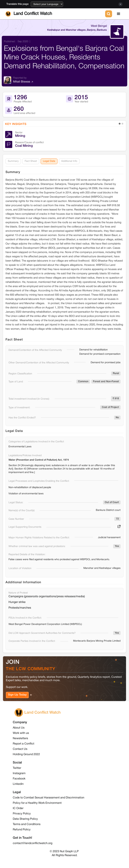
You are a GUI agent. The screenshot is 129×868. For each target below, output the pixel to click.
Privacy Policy (22, 814)
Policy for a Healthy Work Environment (37, 803)
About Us (19, 728)
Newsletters (20, 738)
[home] (55, 14)
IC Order (18, 808)
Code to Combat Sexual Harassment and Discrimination (49, 798)
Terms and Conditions (27, 824)
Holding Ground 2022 (26, 754)
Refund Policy (22, 830)
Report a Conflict (24, 744)
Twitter (17, 768)
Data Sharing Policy (25, 819)
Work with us (21, 733)
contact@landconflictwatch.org (33, 843)
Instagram (19, 773)
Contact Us (20, 749)
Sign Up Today (17, 695)
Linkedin (18, 784)
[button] (119, 14)
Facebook (19, 779)
